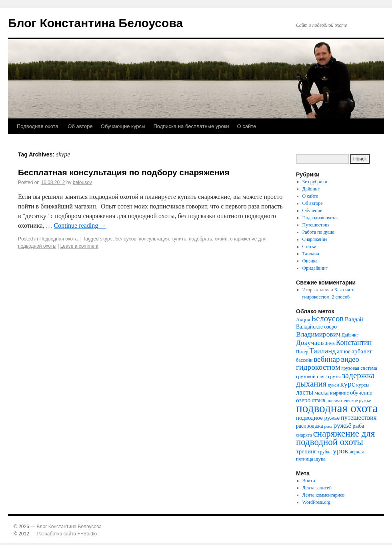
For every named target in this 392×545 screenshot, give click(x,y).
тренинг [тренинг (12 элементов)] (306, 451)
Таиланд (311, 254)
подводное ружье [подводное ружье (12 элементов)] (318, 418)
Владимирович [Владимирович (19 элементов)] (318, 334)
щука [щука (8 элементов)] (320, 459)
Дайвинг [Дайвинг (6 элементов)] (350, 335)
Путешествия (316, 225)
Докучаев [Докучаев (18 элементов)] (310, 343)
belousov (82, 182)
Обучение (312, 210)
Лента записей (317, 488)
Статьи (309, 246)
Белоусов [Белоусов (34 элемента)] (327, 319)
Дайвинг (311, 189)
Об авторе (80, 126)
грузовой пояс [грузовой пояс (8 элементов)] (311, 376)
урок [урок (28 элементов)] (341, 451)
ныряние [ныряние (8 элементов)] (340, 393)
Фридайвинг (315, 268)
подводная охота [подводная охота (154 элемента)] (337, 408)
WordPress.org (316, 502)
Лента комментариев (324, 495)
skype (106, 239)
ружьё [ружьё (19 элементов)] (342, 425)
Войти (309, 481)
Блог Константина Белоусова (95, 23)
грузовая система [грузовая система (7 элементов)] (359, 368)
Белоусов (126, 239)
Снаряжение (315, 239)
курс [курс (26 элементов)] (347, 384)
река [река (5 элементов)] (328, 426)
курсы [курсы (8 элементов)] (363, 385)
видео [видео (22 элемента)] (350, 359)
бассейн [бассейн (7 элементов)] (304, 360)
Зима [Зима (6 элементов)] (330, 344)
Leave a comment (79, 246)
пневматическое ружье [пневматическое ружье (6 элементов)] (349, 401)
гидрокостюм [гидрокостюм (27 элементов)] (318, 367)
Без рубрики (315, 182)
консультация (154, 239)
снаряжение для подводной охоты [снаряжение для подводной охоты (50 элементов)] (335, 438)
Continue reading (80, 225)
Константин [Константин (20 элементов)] (354, 343)
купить (179, 239)
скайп (221, 239)
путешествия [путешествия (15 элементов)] (359, 418)
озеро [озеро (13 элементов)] (303, 400)
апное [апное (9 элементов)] (344, 352)
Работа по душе (318, 232)
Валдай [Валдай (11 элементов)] (354, 319)
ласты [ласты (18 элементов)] (305, 392)
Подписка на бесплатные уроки (191, 126)
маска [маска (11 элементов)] (322, 393)
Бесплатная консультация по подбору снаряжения (124, 172)
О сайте (247, 126)
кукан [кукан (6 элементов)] (333, 385)
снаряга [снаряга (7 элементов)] (304, 435)
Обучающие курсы (123, 126)
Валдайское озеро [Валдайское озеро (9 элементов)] (316, 327)
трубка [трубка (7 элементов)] (325, 452)
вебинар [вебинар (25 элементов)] (327, 359)
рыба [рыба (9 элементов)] (358, 426)
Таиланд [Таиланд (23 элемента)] (323, 351)
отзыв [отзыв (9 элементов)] (318, 400)
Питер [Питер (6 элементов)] (302, 352)
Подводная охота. (38, 126)
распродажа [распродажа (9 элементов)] (310, 426)
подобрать (200, 239)
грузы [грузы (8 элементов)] (334, 376)
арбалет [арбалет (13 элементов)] (362, 351)
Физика (310, 261)
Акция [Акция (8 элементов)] (303, 320)
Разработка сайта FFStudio (67, 534)
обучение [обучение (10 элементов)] (361, 393)
